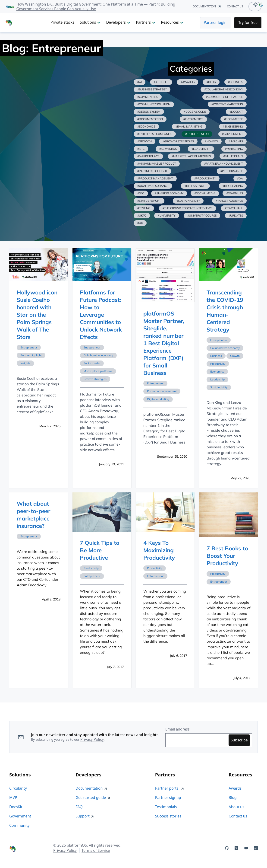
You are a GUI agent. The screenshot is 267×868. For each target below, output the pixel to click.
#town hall (234, 208)
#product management (155, 178)
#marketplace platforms (191, 156)
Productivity (218, 364)
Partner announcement (162, 391)
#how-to (211, 141)
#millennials (233, 156)
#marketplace (148, 156)
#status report (149, 201)
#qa (240, 178)
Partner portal (170, 788)
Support (85, 816)
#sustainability (188, 201)
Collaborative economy (98, 355)
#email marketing (189, 126)
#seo (141, 193)
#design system (149, 112)
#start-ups (235, 193)
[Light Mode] (254, 5)
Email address (177, 729)
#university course (202, 215)
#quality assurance (153, 186)
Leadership (217, 379)
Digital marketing (158, 399)
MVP (13, 798)
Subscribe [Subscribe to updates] (239, 740)
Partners (146, 22)
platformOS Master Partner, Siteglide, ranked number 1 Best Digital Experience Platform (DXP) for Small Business (164, 343)
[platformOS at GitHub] (227, 848)
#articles (161, 82)
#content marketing (227, 104)
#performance (232, 171)
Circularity (18, 788)
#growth (144, 141)
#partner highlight (152, 171)
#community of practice (225, 97)
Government (20, 816)
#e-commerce (193, 119)
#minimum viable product (157, 164)
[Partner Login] (215, 23)
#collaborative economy (224, 89)
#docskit (236, 112)
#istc (141, 149)
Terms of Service (96, 850)
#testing (144, 208)
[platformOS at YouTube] (246, 848)
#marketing (234, 149)
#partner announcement (224, 164)
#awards (188, 82)
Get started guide (93, 798)
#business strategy (152, 89)
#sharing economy (169, 193)
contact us (235, 6)
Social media (92, 363)
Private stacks (62, 22)
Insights (25, 363)
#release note (195, 186)
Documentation (91, 788)
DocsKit (16, 807)
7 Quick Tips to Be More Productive (100, 550)
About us (237, 807)
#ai (140, 82)
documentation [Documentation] (207, 6)
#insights (236, 141)
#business (236, 82)
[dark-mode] (262, 5)
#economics (146, 126)
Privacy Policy (92, 739)
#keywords (168, 149)
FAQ (79, 807)
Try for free (248, 22)
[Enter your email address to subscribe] (198, 740)
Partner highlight (31, 355)
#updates (236, 215)
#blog (211, 82)
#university (167, 215)
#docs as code (195, 112)
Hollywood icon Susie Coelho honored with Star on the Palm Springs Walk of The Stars (37, 315)
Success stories (168, 816)
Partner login (215, 22)
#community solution (154, 104)
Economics (217, 372)
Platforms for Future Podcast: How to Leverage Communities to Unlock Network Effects (101, 315)
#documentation (150, 119)
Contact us (238, 816)
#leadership (201, 149)
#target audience (229, 201)
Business (216, 356)
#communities (148, 97)
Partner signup (168, 798)
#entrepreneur (197, 134)
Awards (235, 788)
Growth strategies (95, 379)
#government (232, 134)
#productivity (205, 178)
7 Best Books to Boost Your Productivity (227, 556)
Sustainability (219, 387)
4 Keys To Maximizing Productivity (159, 550)
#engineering (233, 126)
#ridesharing (233, 186)
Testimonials (166, 807)
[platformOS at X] (236, 848)
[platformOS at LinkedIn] (256, 848)
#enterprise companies (155, 134)
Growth (235, 356)
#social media (205, 193)
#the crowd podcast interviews (187, 208)
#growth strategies (178, 141)
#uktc (142, 215)
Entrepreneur (29, 347)
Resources (172, 22)
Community (19, 825)
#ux (140, 223)
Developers (118, 22)
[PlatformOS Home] (25, 23)
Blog (233, 798)
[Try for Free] (248, 23)
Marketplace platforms (98, 371)
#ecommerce (234, 119)
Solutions (90, 22)
